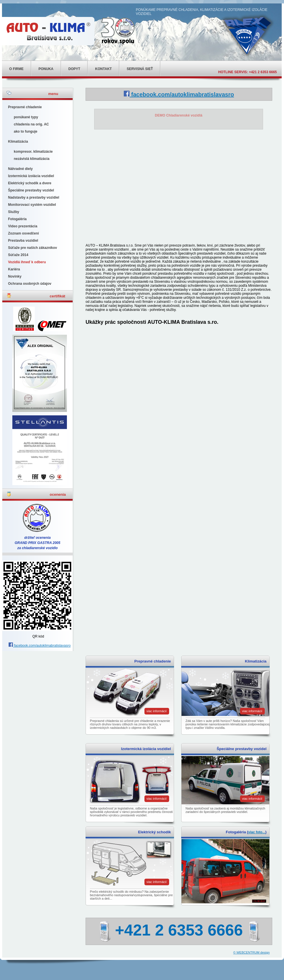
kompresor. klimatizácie (33, 152)
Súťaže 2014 (18, 255)
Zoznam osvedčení (23, 233)
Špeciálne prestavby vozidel (31, 190)
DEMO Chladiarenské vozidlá (178, 115)
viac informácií (157, 711)
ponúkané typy (26, 117)
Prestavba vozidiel (23, 241)
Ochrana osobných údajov (30, 284)
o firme (16, 69)
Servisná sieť (140, 69)
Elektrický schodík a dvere (30, 183)
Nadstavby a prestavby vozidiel (34, 197)
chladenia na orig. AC (31, 124)
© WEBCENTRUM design (251, 952)
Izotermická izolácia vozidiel (31, 176)
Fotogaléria (17, 219)
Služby (14, 212)
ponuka (46, 69)
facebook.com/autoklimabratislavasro (40, 646)
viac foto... (257, 832)
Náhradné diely (20, 169)
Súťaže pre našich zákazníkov (32, 248)
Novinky (15, 276)
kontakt (103, 69)
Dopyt (74, 69)
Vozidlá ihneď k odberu (27, 262)
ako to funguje (26, 131)
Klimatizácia (18, 142)
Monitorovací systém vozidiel (32, 205)
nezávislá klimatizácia (32, 159)
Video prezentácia (23, 226)
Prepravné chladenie (25, 107)
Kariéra (14, 269)
